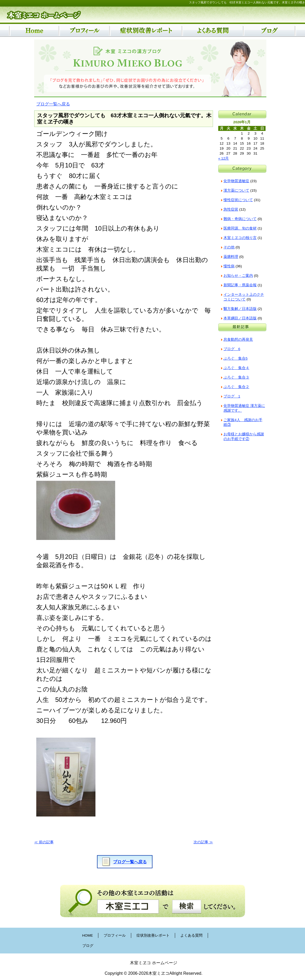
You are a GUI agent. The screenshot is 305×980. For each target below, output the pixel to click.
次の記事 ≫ (203, 842)
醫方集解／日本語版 (240, 309)
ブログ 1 (232, 396)
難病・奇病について (240, 219)
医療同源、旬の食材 (240, 228)
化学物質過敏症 (236, 181)
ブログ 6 (232, 349)
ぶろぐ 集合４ (236, 368)
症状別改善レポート (153, 935)
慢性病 (229, 266)
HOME (88, 935)
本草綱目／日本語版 (240, 318)
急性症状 (231, 209)
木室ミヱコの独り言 (240, 238)
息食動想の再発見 (238, 340)
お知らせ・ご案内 (238, 276)
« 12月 (223, 158)
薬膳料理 (231, 257)
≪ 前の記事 (44, 842)
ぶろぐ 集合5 (236, 358)
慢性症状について (238, 200)
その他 (229, 247)
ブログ (88, 946)
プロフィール (115, 935)
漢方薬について (236, 190)
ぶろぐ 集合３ (236, 377)
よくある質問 (191, 935)
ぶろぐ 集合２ (236, 387)
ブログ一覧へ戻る (53, 104)
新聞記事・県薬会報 (240, 285)
